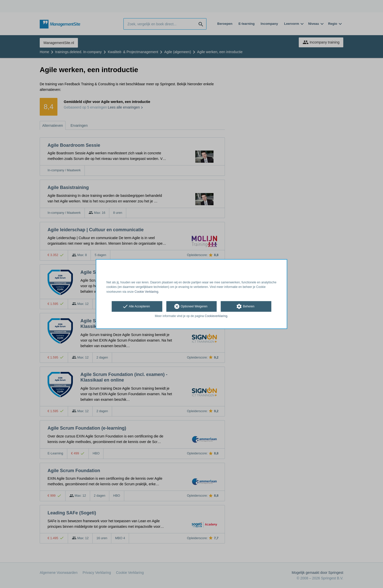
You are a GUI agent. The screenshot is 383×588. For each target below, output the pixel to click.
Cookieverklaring (216, 316)
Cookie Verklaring (146, 292)
